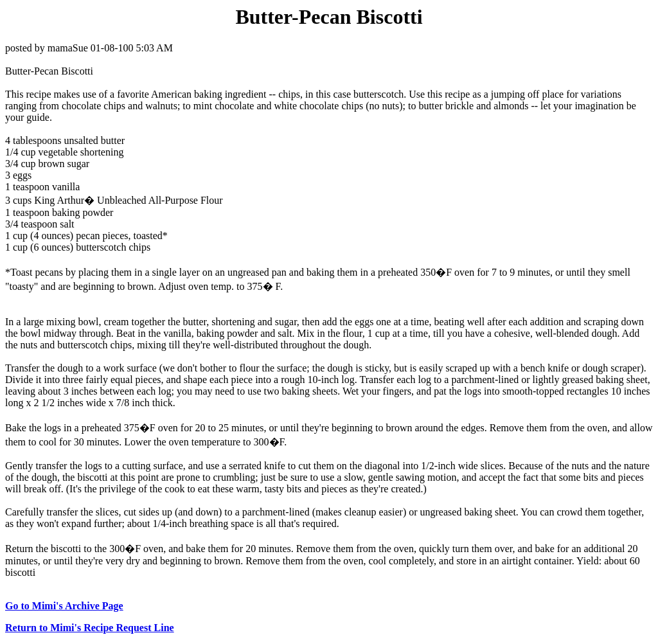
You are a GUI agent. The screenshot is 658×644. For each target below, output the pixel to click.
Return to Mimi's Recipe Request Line (90, 628)
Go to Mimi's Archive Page (64, 606)
